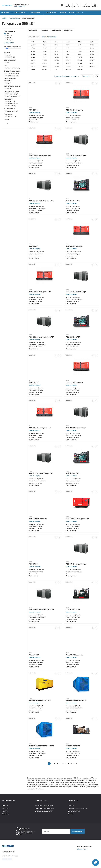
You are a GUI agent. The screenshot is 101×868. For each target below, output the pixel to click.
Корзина (95, 6)
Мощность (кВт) (34, 37)
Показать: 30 (86, 76)
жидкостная (11, 94)
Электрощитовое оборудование (45, 808)
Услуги (71, 13)
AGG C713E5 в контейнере (76, 428)
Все (6, 33)
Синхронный (11, 111)
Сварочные (5, 814)
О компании (71, 806)
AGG (8, 36)
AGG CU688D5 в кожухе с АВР (77, 519)
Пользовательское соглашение (78, 808)
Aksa (8, 38)
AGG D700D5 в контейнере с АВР (42, 609)
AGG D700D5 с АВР (73, 609)
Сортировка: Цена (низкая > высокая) (65, 76)
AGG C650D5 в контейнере (76, 155)
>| (77, 764)
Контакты (63, 13)
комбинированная (12, 96)
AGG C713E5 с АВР (73, 473)
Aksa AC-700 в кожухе (75, 655)
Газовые (5, 811)
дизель (9, 57)
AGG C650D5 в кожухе (74, 110)
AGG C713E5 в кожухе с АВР (40, 428)
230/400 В (10, 117)
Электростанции (20, 13)
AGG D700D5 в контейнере (76, 564)
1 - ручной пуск (11, 73)
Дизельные (5, 806)
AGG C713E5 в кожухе (74, 382)
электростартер (12, 68)
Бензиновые (6, 808)
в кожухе (10, 101)
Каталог (5, 13)
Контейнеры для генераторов (44, 806)
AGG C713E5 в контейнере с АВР (42, 473)
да (7, 63)
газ (7, 55)
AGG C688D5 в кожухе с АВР (40, 292)
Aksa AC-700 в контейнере (76, 700)
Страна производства (49, 37)
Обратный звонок (19, 6)
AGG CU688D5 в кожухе (38, 519)
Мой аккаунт (86, 6)
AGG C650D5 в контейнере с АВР (42, 201)
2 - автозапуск (11, 76)
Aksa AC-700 (34, 655)
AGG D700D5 (34, 564)
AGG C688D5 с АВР (73, 337)
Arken (8, 40)
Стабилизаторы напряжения (44, 811)
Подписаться (78, 831)
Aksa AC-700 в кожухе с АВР (40, 700)
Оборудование (35, 13)
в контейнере (11, 104)
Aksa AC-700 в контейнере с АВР (42, 746)
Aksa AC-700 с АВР (73, 746)
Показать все (9, 43)
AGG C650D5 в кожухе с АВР (40, 155)
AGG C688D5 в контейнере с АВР (42, 337)
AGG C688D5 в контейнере (76, 292)
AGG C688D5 (34, 246)
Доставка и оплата (51, 13)
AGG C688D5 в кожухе (74, 246)
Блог (78, 13)
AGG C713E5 (34, 382)
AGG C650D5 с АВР (73, 201)
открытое (10, 106)
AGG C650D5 (34, 110)
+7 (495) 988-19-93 (21, 5)
